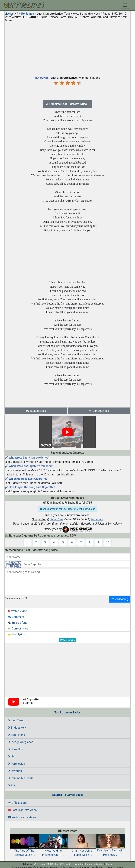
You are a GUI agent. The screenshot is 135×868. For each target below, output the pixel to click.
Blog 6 (109, 864)
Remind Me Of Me (21, 778)
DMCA (50, 864)
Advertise (99, 864)
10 (108, 542)
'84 (11, 756)
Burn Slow (16, 749)
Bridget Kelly (17, 728)
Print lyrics (17, 634)
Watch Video (18, 611)
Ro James (28, 14)
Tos (57, 864)
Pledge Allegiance (21, 742)
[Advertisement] (67, 48)
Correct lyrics (99, 411)
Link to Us (78, 864)
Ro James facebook (22, 817)
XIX (12, 785)
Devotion (15, 771)
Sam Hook (57, 519)
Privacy (41, 864)
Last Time (16, 720)
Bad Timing (17, 735)
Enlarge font (17, 623)
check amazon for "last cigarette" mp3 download (67, 509)
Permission (17, 764)
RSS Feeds (66, 864)
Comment (16, 617)
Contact (88, 864)
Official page (18, 803)
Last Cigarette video (22, 810)
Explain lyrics (36, 411)
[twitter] (35, 864)
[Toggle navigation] (125, 5)
